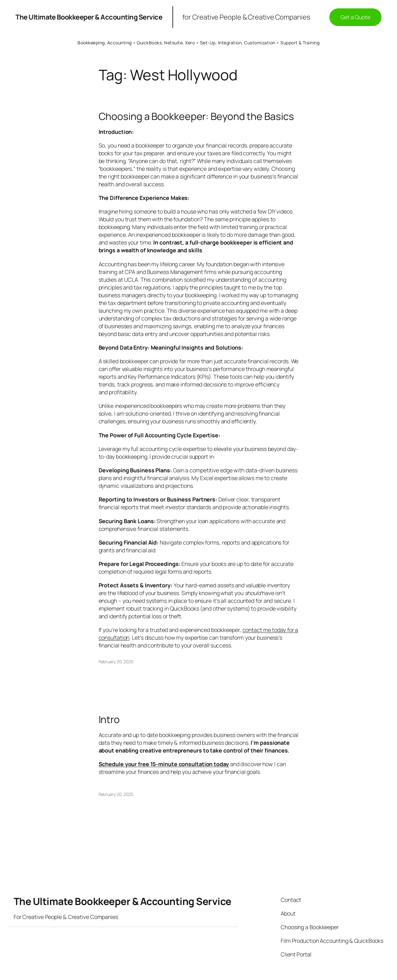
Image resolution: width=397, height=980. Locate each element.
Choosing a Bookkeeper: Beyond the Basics (196, 117)
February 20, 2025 (116, 662)
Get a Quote (355, 17)
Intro (109, 720)
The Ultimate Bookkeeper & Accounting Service (89, 17)
